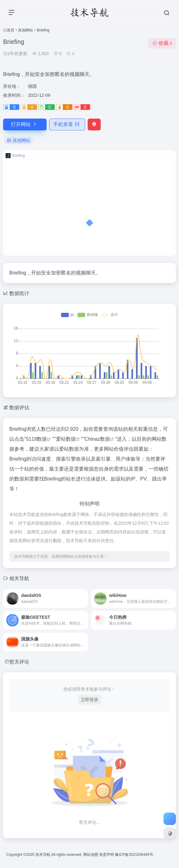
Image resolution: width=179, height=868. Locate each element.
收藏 (162, 43)
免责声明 (107, 855)
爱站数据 (66, 439)
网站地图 (91, 855)
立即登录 (89, 700)
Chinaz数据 (97, 439)
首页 (11, 30)
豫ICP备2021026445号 (134, 855)
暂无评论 (19, 662)
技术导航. (43, 855)
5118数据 (37, 439)
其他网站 (25, 30)
